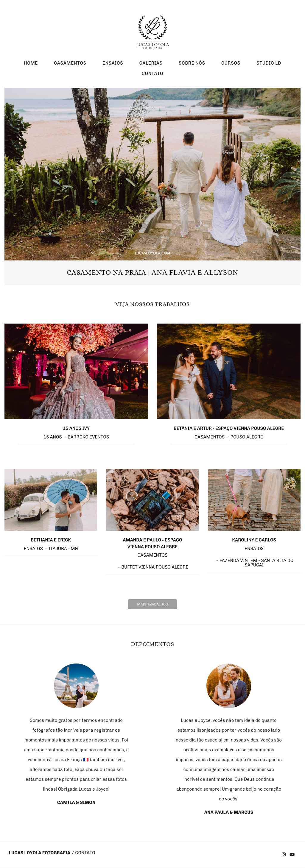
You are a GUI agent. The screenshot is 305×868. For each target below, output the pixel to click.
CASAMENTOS (70, 63)
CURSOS (231, 63)
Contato (85, 853)
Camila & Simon (76, 803)
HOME (31, 63)
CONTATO (152, 74)
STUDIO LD (269, 63)
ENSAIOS (113, 63)
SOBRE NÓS (192, 63)
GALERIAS (151, 63)
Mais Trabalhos (152, 604)
